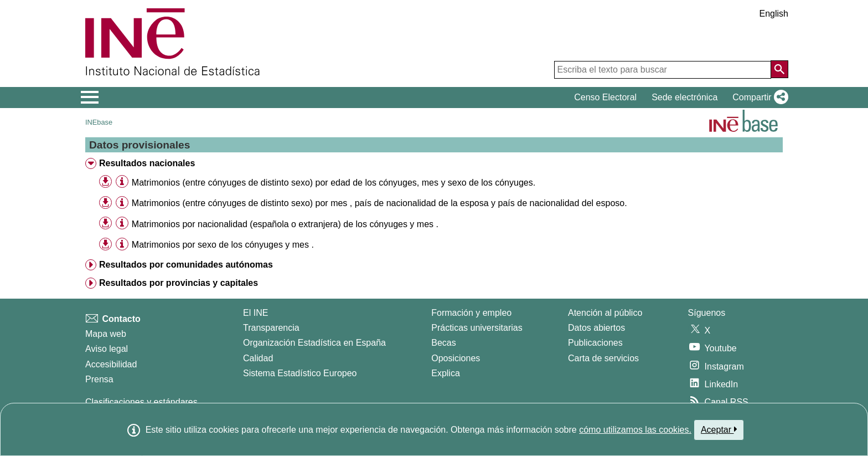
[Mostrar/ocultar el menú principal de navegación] (90, 98)
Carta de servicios (603, 358)
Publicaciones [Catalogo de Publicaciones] (595, 343)
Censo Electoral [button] (605, 97)
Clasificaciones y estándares (141, 402)
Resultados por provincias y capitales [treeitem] (179, 283)
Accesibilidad (111, 364)
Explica (446, 373)
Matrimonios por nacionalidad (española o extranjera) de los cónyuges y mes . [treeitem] (285, 224)
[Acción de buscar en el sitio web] (779, 69)
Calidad (258, 358)
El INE (255, 313)
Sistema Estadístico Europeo (300, 373)
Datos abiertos (596, 328)
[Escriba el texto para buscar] (663, 70)
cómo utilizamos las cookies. (635, 430)
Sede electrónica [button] (684, 97)
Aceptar (719, 429)
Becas (443, 343)
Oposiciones (456, 358)
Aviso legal (107, 349)
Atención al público (605, 313)
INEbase (99, 122)
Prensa (99, 379)
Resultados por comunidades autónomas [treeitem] (186, 265)
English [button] (774, 14)
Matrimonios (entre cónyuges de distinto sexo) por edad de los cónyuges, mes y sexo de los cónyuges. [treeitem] (334, 183)
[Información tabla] (122, 182)
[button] (758, 98)
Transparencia (271, 328)
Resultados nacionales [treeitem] (147, 163)
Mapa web (106, 334)
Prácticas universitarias (477, 328)
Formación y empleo (471, 313)
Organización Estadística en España (314, 343)
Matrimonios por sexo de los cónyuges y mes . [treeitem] (223, 245)
